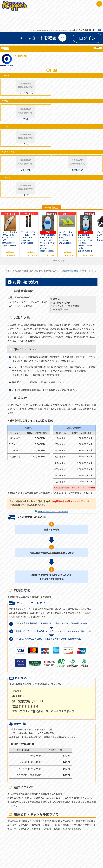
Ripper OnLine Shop (70, 271)
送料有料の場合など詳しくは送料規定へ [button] (53, 512)
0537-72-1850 (82, 30)
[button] (21, 38)
